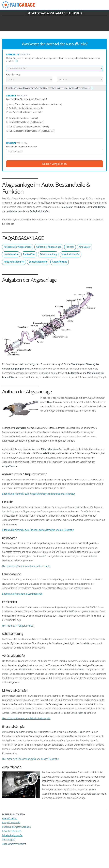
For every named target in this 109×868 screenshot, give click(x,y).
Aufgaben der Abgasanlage (18, 247)
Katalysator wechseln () (22, 118)
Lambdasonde (11, 254)
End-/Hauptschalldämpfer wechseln (25, 108)
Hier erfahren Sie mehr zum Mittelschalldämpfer (26, 719)
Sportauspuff (9, 840)
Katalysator (85, 247)
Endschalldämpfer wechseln (16, 827)
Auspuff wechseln (11, 823)
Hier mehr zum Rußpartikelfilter (18, 626)
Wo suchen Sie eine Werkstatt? (22, 147)
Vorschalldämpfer (71, 254)
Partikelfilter (29, 254)
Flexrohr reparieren (12, 831)
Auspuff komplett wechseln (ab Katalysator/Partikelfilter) (34, 104)
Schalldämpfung (48, 254)
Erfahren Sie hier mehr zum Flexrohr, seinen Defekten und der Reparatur (38, 530)
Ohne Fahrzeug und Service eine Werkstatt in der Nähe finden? (48, 88)
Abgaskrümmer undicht (14, 844)
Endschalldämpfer (38, 262)
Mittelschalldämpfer (14, 262)
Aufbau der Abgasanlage (49, 247)
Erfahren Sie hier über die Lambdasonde (22, 594)
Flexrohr (70, 247)
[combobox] (54, 152)
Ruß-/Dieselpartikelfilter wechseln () (28, 127)
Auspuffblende (60, 262)
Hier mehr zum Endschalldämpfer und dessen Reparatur (30, 759)
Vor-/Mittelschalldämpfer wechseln (24, 112)
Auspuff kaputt (10, 818)
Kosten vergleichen (54, 164)
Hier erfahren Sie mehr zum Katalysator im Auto (26, 566)
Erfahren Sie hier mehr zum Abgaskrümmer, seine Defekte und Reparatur (38, 494)
